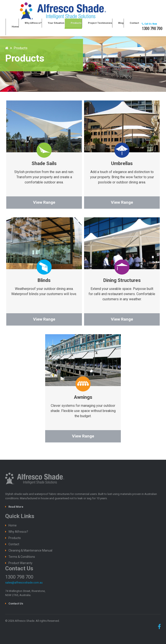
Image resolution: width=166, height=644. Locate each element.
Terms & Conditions (22, 557)
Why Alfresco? (51, 27)
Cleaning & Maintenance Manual (30, 550)
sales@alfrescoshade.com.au (24, 583)
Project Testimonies (106, 27)
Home (36, 27)
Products (86, 27)
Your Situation (70, 27)
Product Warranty (20, 563)
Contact (134, 27)
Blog (124, 27)
